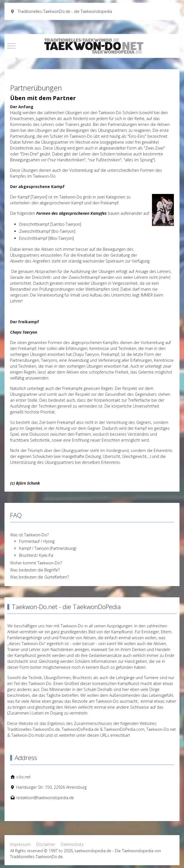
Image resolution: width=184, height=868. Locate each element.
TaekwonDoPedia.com (124, 729)
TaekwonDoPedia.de (80, 729)
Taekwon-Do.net (161, 729)
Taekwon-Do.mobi (28, 735)
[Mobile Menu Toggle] (12, 46)
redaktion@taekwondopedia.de (45, 798)
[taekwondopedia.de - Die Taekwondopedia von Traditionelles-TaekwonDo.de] (92, 46)
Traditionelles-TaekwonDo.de (34, 729)
